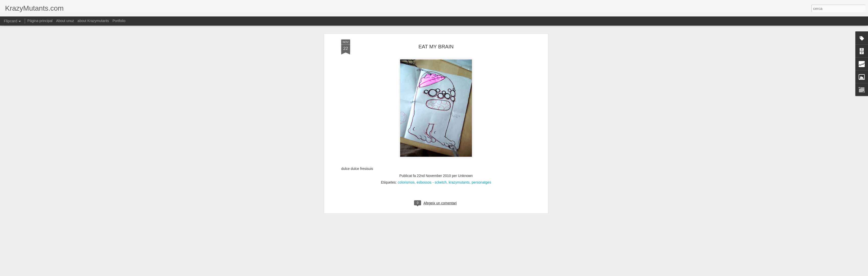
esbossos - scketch (432, 134)
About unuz (65, 21)
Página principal (40, 21)
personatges (481, 134)
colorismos (406, 134)
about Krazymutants (93, 21)
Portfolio (119, 21)
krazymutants (459, 134)
